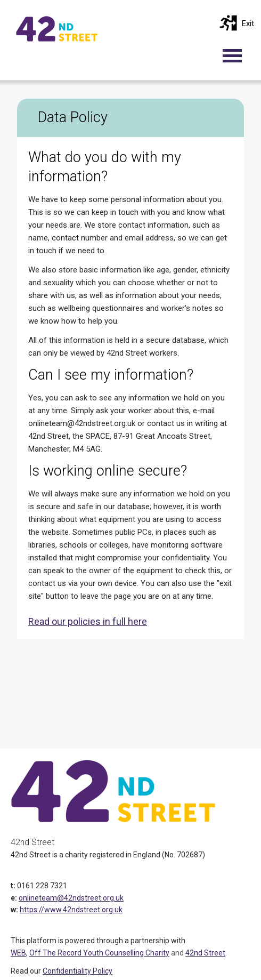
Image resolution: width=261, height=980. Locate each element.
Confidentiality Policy (78, 971)
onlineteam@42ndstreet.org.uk (71, 898)
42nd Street (205, 953)
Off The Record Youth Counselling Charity (99, 953)
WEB (18, 953)
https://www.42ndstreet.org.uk (71, 910)
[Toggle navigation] (238, 55)
